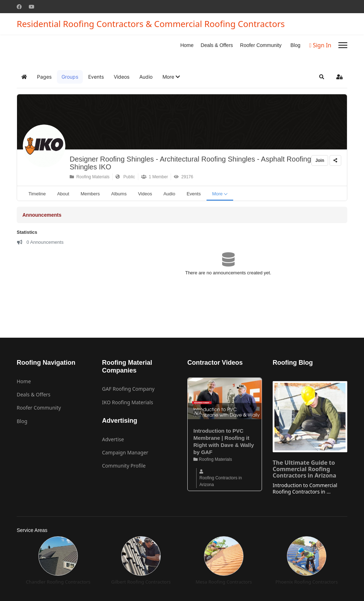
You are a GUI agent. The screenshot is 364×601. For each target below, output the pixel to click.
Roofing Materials (90, 177)
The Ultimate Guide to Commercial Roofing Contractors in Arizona (304, 469)
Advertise (113, 439)
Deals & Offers (217, 45)
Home (187, 45)
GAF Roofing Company (128, 389)
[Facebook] (19, 7)
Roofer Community (261, 45)
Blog (295, 45)
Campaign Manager (125, 452)
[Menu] (343, 45)
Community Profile (124, 466)
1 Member (155, 177)
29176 (183, 177)
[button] (171, 77)
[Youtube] (32, 7)
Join (320, 160)
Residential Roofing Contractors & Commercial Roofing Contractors (151, 24)
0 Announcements (40, 242)
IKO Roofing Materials (128, 402)
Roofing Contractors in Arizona (221, 481)
